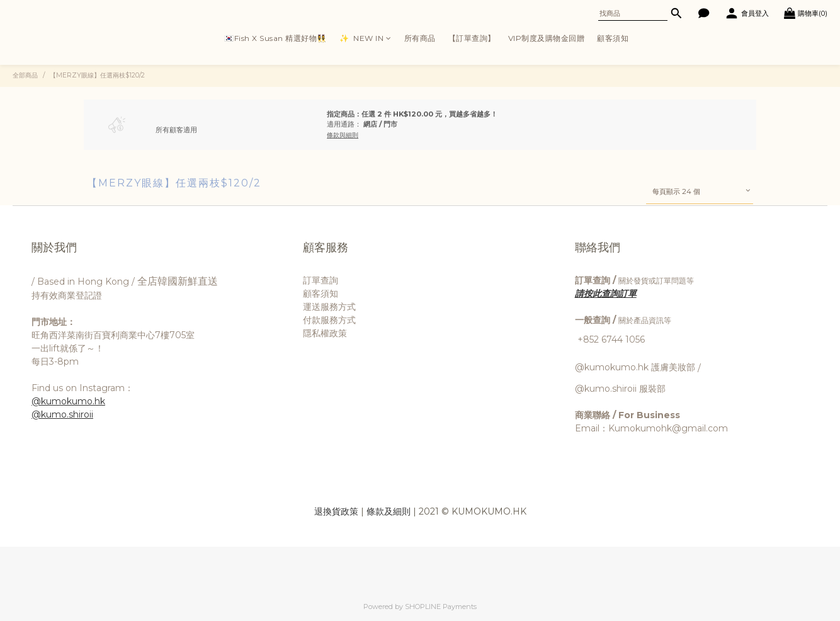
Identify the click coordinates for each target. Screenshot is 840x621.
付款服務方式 (329, 320)
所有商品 (420, 38)
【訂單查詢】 (472, 38)
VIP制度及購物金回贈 (547, 38)
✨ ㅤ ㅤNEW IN (366, 38)
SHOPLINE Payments (441, 607)
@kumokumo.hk (68, 401)
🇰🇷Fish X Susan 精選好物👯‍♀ (275, 38)
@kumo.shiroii (62, 414)
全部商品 (25, 75)
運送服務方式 (329, 307)
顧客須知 (613, 38)
